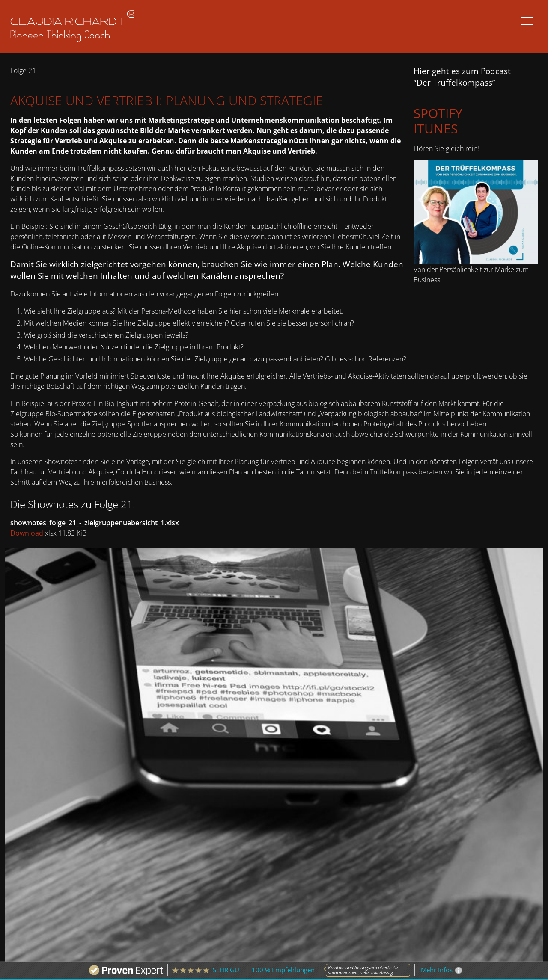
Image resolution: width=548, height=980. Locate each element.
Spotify (438, 113)
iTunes (436, 129)
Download (27, 533)
